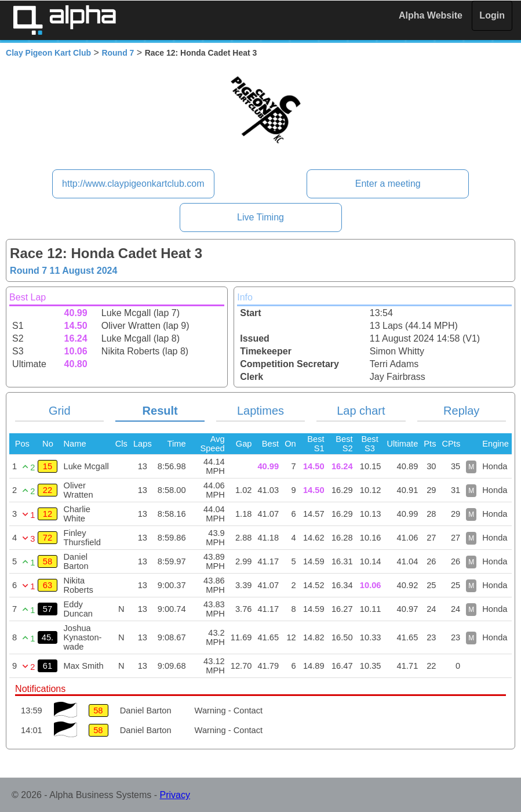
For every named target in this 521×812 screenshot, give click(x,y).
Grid (60, 411)
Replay (461, 411)
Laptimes (260, 411)
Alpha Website (431, 15)
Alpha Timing (64, 20)
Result (160, 411)
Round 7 (118, 53)
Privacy (175, 795)
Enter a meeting (388, 184)
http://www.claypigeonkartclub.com (133, 184)
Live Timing (260, 217)
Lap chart (361, 411)
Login (492, 15)
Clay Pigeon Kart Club (48, 53)
